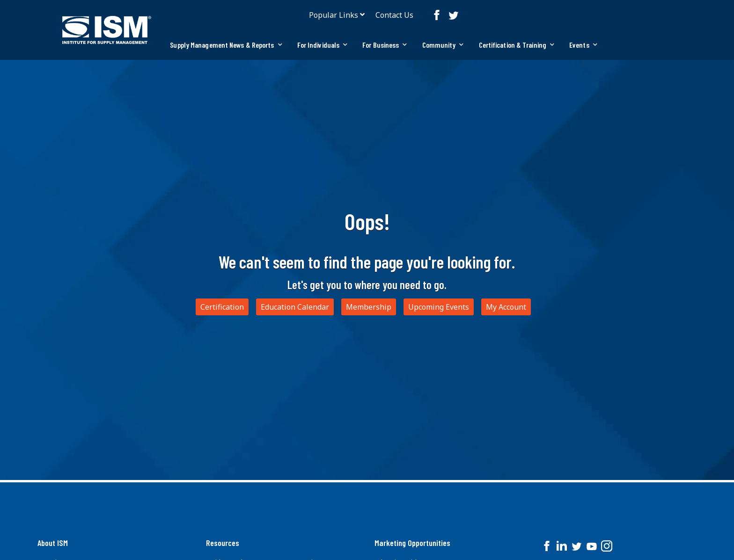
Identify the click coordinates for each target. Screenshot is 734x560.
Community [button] (443, 45)
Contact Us (394, 15)
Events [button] (583, 45)
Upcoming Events (439, 307)
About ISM (53, 543)
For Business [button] (385, 45)
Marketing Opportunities (412, 543)
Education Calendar (295, 307)
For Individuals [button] (323, 45)
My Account (506, 307)
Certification (222, 307)
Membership (369, 307)
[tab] (226, 45)
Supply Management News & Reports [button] (226, 45)
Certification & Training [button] (517, 45)
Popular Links (334, 15)
